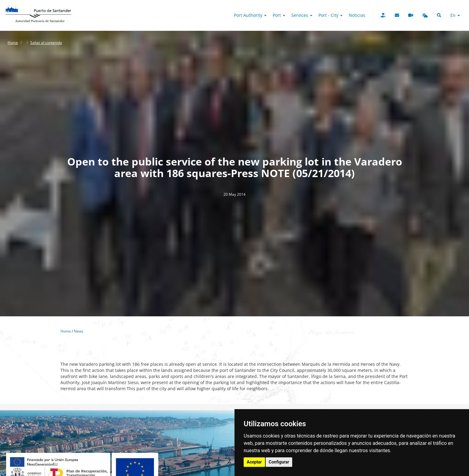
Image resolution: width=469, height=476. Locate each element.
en (455, 15)
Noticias (357, 15)
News (79, 331)
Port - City (331, 15)
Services (302, 15)
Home (13, 43)
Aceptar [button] (254, 462)
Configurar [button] (279, 462)
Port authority (250, 15)
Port (279, 15)
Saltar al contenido (46, 43)
